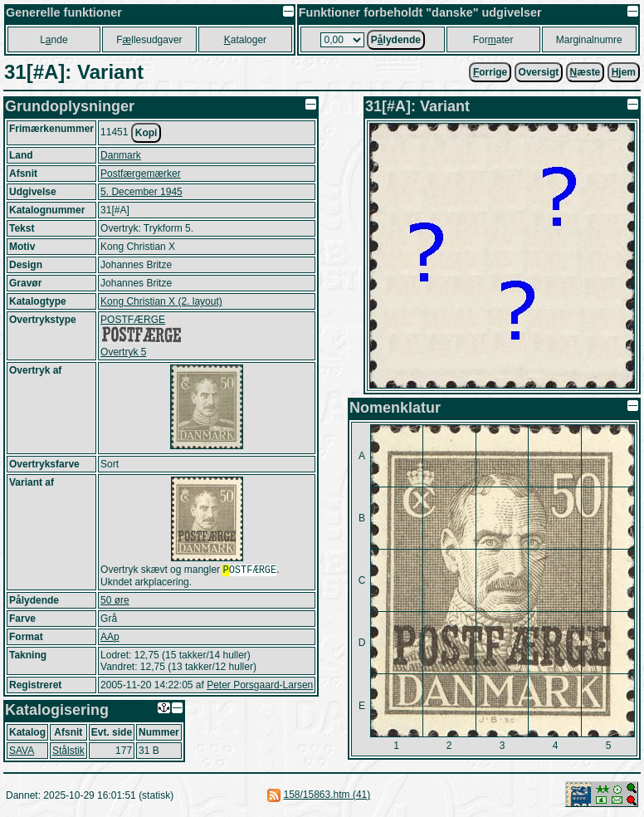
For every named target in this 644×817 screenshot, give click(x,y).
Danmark (121, 155)
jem (624, 72)
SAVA (22, 752)
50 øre (115, 602)
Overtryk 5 (123, 352)
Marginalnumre (589, 40)
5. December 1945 (141, 192)
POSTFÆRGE (133, 320)
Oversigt (539, 72)
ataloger (245, 40)
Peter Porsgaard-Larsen (260, 687)
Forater (493, 40)
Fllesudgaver (149, 40)
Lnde (54, 40)
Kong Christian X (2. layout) (161, 301)
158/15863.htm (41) (327, 796)
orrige (490, 72)
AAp (110, 638)
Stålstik (68, 752)
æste (585, 72)
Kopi (146, 133)
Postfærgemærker (141, 174)
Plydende (396, 40)
